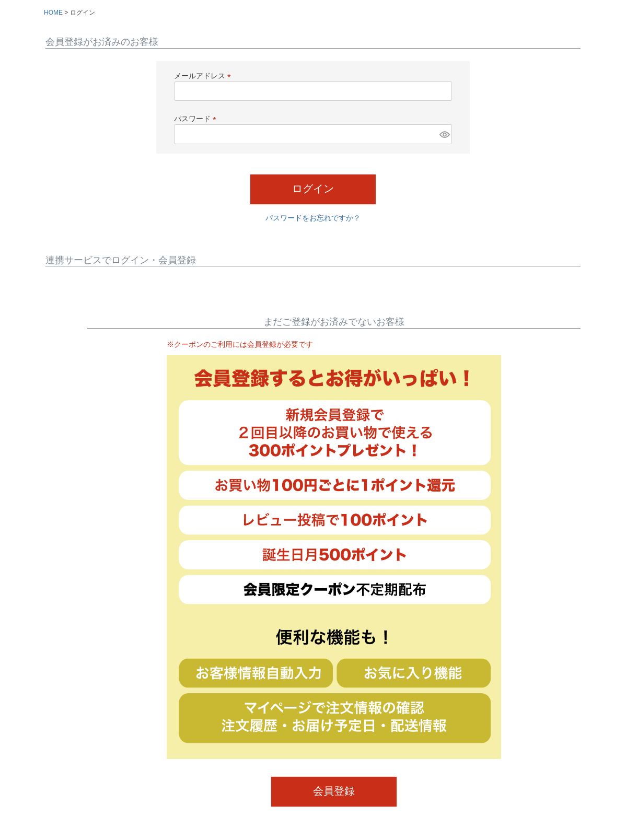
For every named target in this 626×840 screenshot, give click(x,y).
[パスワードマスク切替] (444, 134)
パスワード (197, 119)
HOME (53, 13)
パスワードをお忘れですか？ (313, 218)
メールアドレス (204, 76)
